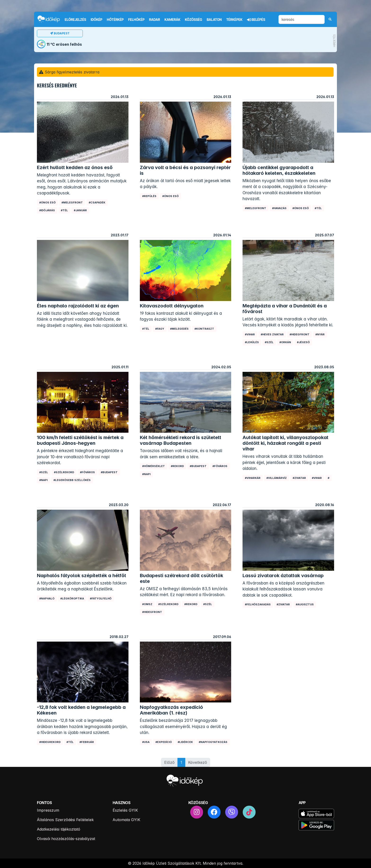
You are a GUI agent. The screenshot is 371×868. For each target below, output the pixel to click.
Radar (155, 20)
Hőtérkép (115, 20)
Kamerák (172, 20)
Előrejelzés (75, 20)
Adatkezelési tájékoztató (59, 829)
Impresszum (48, 810)
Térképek (234, 20)
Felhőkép (136, 20)
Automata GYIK (126, 820)
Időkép (96, 20)
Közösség (193, 20)
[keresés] (302, 19)
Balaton (214, 20)
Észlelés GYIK (125, 810)
